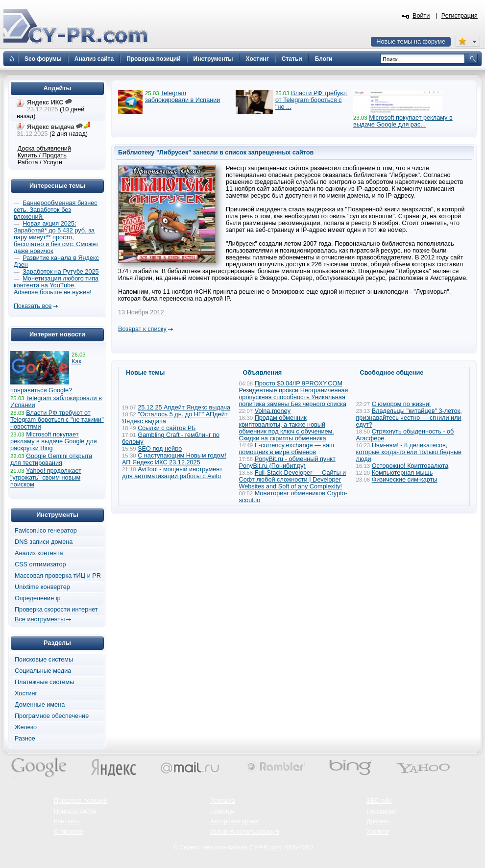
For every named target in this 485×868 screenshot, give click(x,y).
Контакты (67, 821)
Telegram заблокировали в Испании (182, 97)
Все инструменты (40, 619)
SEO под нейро (160, 449)
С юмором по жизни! (401, 404)
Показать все (33, 306)
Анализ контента (39, 553)
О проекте (69, 832)
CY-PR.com (266, 847)
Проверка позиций (80, 801)
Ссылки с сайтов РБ (167, 428)
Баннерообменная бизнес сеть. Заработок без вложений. (56, 210)
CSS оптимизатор (40, 564)
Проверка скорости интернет (56, 610)
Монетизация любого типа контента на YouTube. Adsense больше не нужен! (56, 285)
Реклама (223, 801)
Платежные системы (44, 682)
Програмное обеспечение (52, 716)
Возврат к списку (142, 329)
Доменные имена (40, 705)
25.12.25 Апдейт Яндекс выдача (184, 408)
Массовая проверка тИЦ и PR (58, 576)
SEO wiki (379, 801)
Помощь (222, 811)
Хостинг (26, 693)
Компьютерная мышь (402, 473)
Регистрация (460, 16)
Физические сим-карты (405, 480)
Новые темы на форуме (411, 42)
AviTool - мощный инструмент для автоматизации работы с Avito (172, 473)
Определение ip (38, 598)
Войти (421, 16)
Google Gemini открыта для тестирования (51, 460)
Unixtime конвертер (42, 587)
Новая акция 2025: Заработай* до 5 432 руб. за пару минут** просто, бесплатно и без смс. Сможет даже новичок (56, 237)
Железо (26, 727)
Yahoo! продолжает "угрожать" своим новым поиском (46, 478)
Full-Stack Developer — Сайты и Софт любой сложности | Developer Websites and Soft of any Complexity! (293, 480)
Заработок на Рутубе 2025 (61, 272)
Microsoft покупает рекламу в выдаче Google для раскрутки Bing (54, 441)
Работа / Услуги (40, 162)
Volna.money (273, 411)
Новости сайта (75, 811)
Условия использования (245, 832)
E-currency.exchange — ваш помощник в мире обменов (287, 449)
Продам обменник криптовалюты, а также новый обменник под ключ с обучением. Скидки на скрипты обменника (287, 428)
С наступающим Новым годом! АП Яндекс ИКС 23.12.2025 (174, 459)
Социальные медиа (43, 671)
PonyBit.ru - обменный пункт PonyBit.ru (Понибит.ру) (287, 462)
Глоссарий (382, 811)
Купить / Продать (42, 155)
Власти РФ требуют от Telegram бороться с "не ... (311, 100)
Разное (25, 739)
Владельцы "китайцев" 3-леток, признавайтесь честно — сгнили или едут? (409, 418)
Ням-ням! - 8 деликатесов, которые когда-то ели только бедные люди (409, 452)
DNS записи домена (44, 542)
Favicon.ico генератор (46, 531)
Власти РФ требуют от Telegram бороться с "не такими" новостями (57, 420)
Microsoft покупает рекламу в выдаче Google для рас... (403, 121)
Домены (378, 821)
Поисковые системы (44, 660)
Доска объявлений (44, 149)
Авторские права (234, 821)
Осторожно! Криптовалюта (410, 466)
